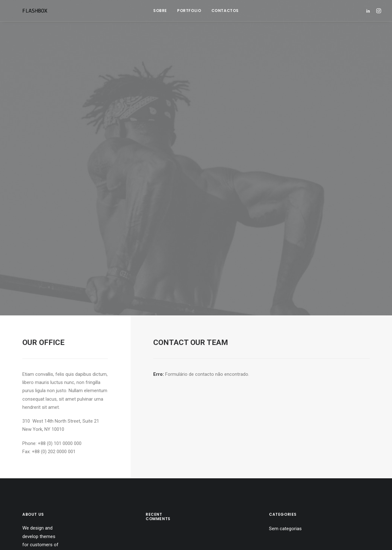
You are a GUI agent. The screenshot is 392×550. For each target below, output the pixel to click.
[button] (369, 11)
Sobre (160, 11)
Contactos (225, 11)
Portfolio (189, 11)
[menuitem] (160, 11)
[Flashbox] (24, 11)
